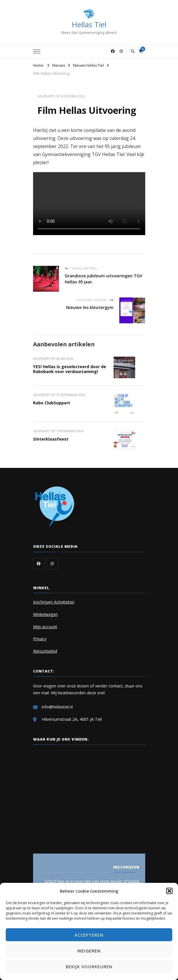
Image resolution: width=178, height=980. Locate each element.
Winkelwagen (45, 614)
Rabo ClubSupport (52, 403)
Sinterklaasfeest (51, 439)
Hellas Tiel (89, 24)
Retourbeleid (45, 651)
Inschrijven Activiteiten (54, 602)
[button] (169, 891)
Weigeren (89, 951)
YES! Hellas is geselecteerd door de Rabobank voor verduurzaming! (70, 369)
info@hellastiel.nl (57, 707)
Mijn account (45, 627)
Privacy (40, 639)
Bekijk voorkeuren (89, 966)
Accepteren (89, 935)
